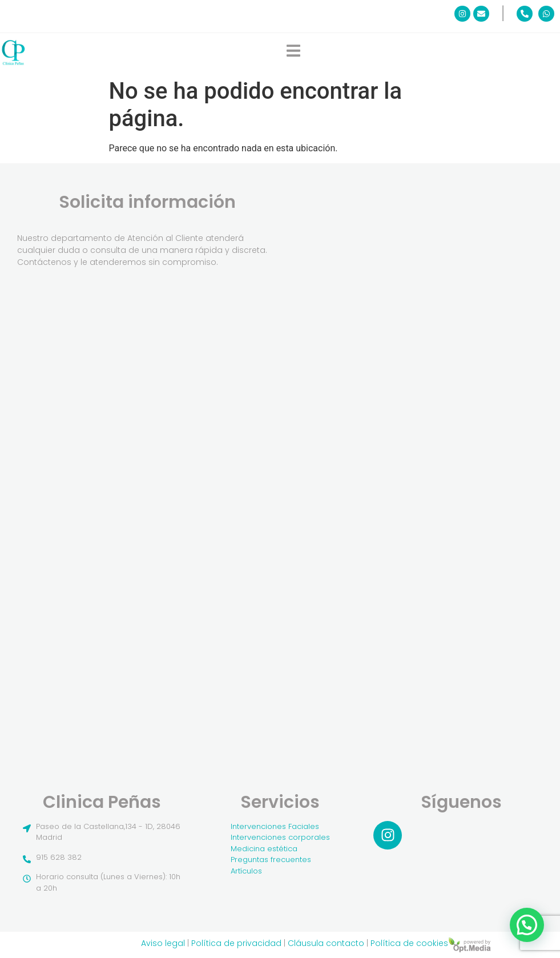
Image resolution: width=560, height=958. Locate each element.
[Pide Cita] (403, 456)
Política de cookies (409, 943)
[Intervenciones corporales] (280, 838)
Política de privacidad (236, 943)
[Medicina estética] (280, 849)
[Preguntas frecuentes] (280, 860)
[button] (527, 925)
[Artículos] (280, 871)
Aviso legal (163, 943)
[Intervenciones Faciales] (280, 827)
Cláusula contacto (326, 943)
